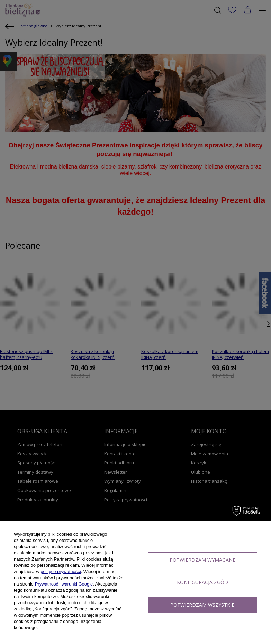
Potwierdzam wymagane (202, 560)
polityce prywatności (61, 572)
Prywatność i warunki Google (64, 584)
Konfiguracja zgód (202, 582)
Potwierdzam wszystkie (202, 605)
